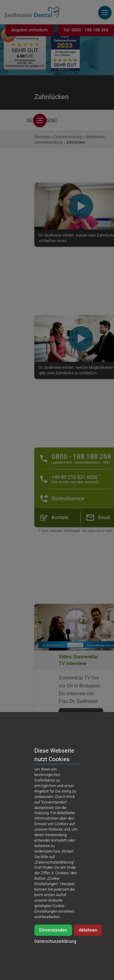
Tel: (86, 30)
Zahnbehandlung (68, 137)
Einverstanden (53, 959)
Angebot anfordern (29, 30)
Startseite (42, 137)
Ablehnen (88, 959)
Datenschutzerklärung (55, 970)
